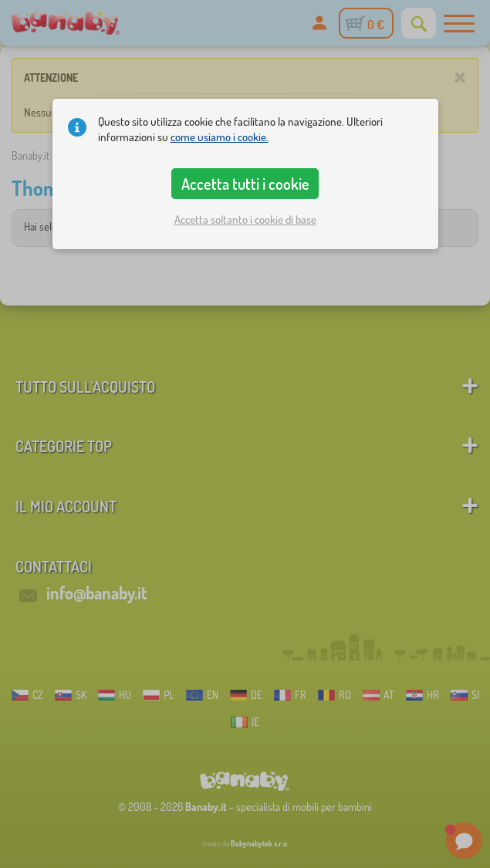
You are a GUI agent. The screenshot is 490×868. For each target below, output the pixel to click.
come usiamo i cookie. (220, 137)
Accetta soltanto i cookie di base (245, 220)
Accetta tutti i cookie (245, 184)
